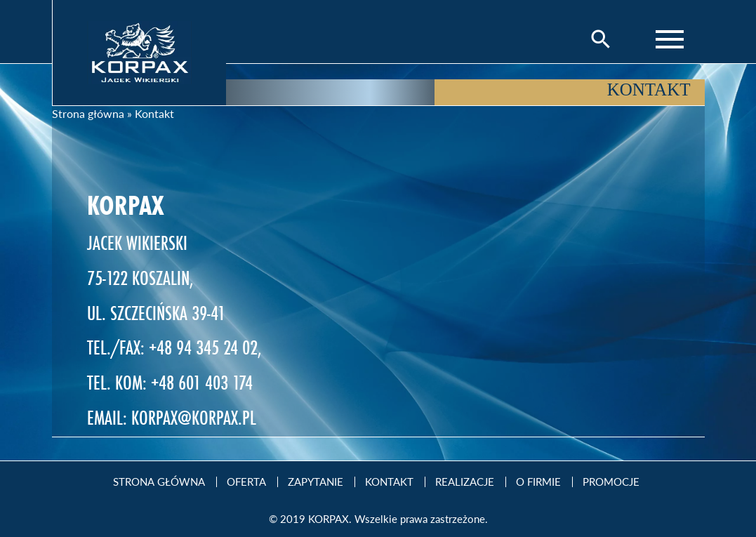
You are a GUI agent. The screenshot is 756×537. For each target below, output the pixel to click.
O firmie (538, 482)
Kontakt (389, 482)
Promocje (611, 482)
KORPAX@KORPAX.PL (194, 418)
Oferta (246, 482)
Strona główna (88, 113)
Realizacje (465, 482)
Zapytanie (316, 482)
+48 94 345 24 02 (203, 347)
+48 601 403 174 (202, 383)
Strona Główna (159, 482)
